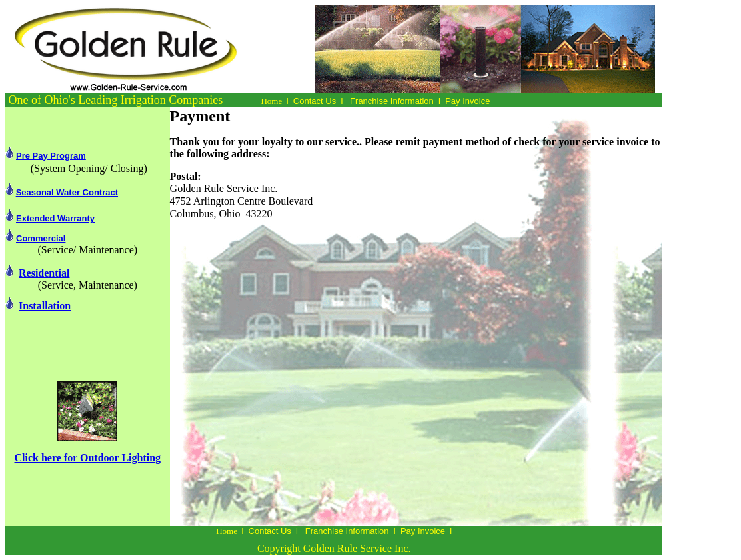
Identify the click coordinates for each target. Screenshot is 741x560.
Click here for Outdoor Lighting (88, 458)
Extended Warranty (55, 218)
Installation (45, 306)
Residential (44, 273)
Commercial (41, 238)
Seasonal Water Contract (67, 192)
